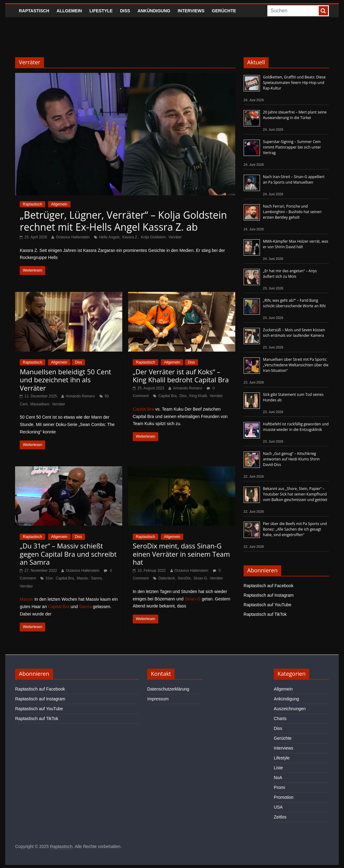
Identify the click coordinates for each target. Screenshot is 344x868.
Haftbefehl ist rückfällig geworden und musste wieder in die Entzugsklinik (296, 427)
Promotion (284, 797)
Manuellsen (40, 404)
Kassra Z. (130, 237)
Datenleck (166, 578)
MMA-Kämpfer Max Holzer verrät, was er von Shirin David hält (296, 244)
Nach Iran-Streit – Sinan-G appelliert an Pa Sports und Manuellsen (294, 179)
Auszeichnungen (290, 709)
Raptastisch (34, 11)
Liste (278, 768)
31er (49, 578)
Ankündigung (154, 11)
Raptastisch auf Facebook (269, 586)
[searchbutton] (323, 11)
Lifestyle (101, 11)
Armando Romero (80, 396)
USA (278, 807)
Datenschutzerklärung (168, 689)
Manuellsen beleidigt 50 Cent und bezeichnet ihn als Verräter (65, 380)
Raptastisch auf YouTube (267, 605)
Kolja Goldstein (153, 237)
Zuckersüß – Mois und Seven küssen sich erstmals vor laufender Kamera (294, 333)
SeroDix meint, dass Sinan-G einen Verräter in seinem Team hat (181, 554)
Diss (125, 11)
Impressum (158, 699)
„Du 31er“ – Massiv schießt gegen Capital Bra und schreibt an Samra (68, 554)
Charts (280, 719)
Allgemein (69, 11)
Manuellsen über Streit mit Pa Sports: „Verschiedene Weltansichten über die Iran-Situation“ (296, 365)
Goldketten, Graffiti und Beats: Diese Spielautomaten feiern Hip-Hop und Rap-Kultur (294, 83)
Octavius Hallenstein (73, 237)
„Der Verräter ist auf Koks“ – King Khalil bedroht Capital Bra (181, 376)
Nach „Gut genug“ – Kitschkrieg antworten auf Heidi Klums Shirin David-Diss (291, 459)
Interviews (191, 11)
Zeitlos (280, 817)
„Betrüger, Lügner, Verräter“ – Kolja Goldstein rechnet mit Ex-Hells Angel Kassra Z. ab (123, 221)
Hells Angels (109, 237)
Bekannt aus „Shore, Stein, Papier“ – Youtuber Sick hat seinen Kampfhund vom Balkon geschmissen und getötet (295, 494)
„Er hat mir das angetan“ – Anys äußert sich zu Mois (290, 274)
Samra (96, 578)
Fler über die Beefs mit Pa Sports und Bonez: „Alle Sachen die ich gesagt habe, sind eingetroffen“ (295, 529)
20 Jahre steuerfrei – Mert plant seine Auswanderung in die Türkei (295, 115)
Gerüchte (224, 11)
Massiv (82, 578)
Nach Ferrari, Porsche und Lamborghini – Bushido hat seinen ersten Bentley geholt (292, 212)
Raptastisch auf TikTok (265, 614)
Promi (279, 787)
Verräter (175, 237)
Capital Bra (167, 396)
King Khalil (198, 396)
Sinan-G (200, 578)
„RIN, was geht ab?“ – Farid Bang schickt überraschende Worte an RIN (294, 303)
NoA (278, 778)
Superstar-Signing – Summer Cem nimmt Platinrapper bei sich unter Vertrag (292, 147)
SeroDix (184, 578)
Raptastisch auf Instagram (269, 595)
